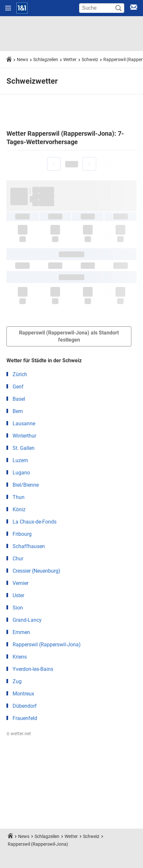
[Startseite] (22, 8)
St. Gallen (24, 448)
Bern (18, 411)
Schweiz (90, 59)
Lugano (21, 473)
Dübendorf (25, 706)
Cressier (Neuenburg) (36, 571)
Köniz (19, 509)
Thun (19, 497)
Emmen (21, 632)
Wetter (70, 59)
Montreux (23, 694)
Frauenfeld (25, 718)
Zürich (20, 374)
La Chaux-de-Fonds (35, 522)
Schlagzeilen (46, 59)
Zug (17, 681)
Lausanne (24, 423)
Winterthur (24, 436)
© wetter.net (19, 734)
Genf (18, 387)
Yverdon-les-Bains (33, 669)
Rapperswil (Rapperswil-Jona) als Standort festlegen (69, 336)
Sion (18, 608)
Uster (18, 595)
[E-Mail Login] (134, 8)
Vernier (20, 583)
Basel (19, 399)
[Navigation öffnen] (8, 8)
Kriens (20, 657)
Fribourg (22, 534)
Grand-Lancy (27, 620)
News (22, 59)
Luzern (20, 460)
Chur (18, 559)
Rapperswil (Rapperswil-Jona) (47, 645)
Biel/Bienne (26, 485)
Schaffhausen (29, 546)
